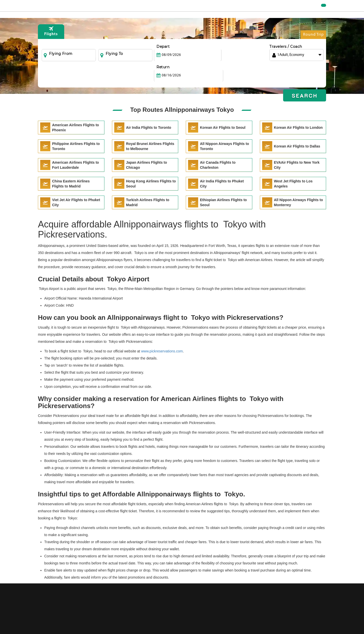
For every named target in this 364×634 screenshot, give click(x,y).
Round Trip (313, 46)
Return (219, 57)
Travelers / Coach (286, 57)
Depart (163, 57)
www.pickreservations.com (162, 351)
